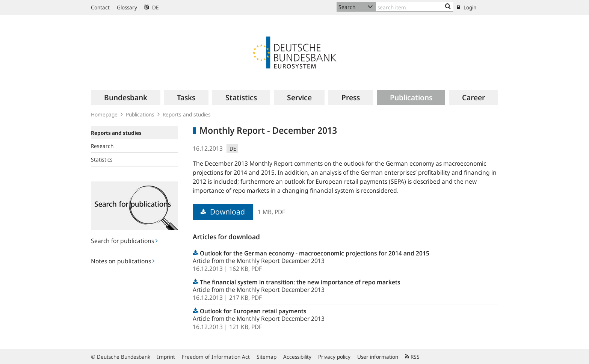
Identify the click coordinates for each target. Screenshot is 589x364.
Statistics (102, 159)
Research (102, 146)
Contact (100, 7)
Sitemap (267, 357)
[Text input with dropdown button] (415, 7)
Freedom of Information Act (216, 357)
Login (467, 7)
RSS (412, 357)
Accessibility (297, 357)
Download (223, 212)
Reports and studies (187, 114)
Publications (140, 114)
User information (378, 357)
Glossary (127, 7)
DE (152, 7)
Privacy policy (334, 357)
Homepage (104, 114)
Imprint (166, 357)
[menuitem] (126, 98)
